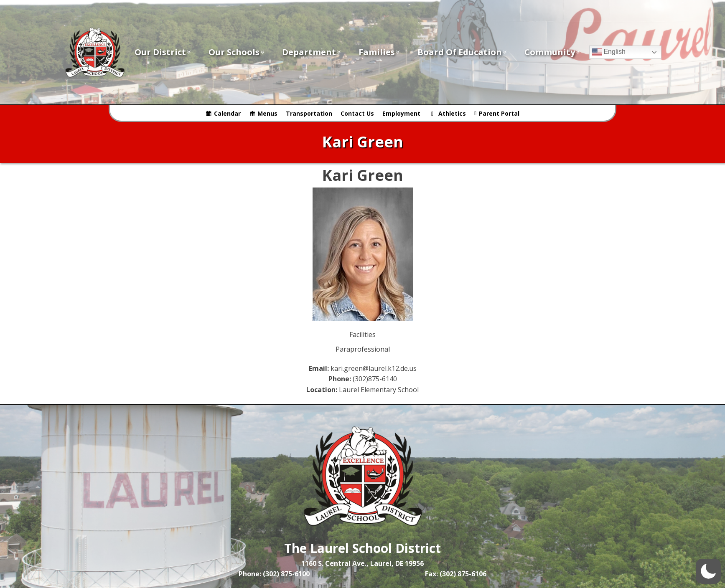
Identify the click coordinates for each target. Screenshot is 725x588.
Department (312, 52)
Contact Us (357, 113)
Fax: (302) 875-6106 (456, 574)
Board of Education (463, 52)
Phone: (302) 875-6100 (274, 574)
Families (380, 52)
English (609, 52)
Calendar (227, 113)
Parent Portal (499, 113)
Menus (267, 113)
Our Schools (237, 52)
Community (553, 52)
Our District (163, 52)
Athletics (452, 113)
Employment (401, 113)
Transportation (309, 113)
